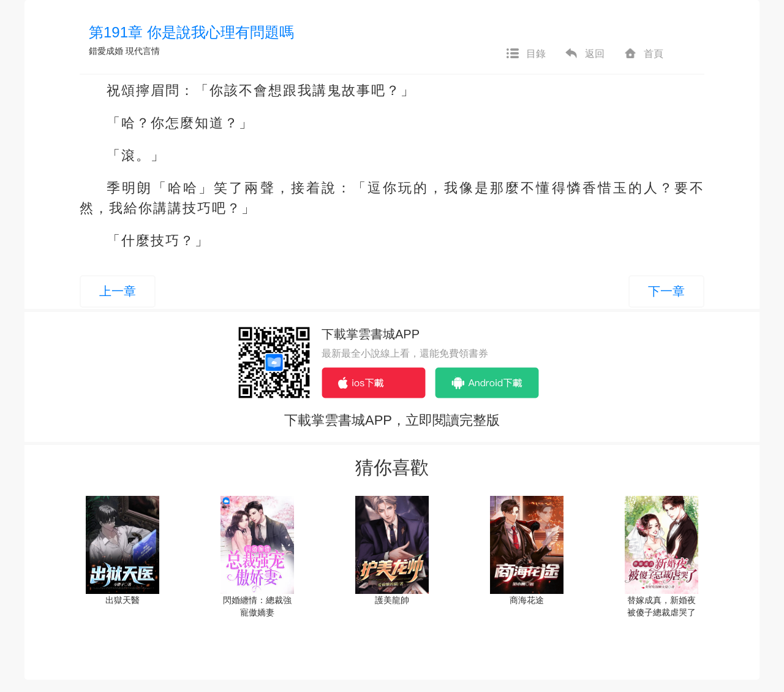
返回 (584, 54)
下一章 (666, 291)
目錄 (526, 54)
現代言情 (143, 51)
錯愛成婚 (106, 51)
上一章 (118, 291)
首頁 (643, 54)
